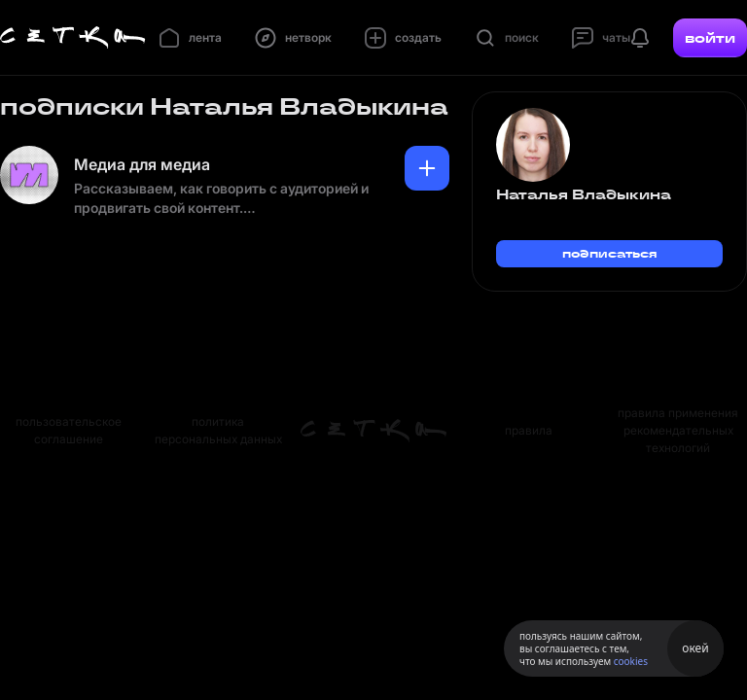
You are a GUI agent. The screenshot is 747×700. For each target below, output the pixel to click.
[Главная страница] (73, 38)
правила (529, 430)
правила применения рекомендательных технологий (678, 430)
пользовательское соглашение (69, 430)
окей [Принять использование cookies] (695, 648)
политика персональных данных (218, 430)
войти (710, 38)
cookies (631, 661)
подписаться (610, 253)
